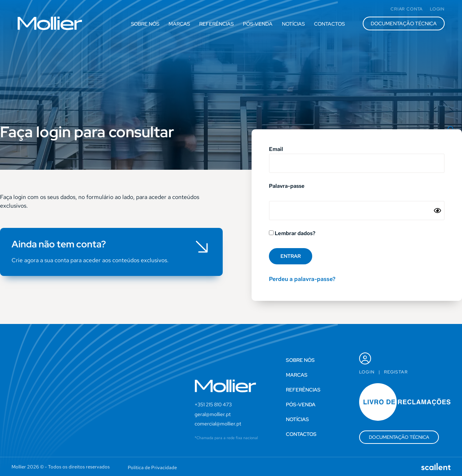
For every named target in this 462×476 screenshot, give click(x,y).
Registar (396, 372)
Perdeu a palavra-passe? (302, 279)
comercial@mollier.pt (218, 424)
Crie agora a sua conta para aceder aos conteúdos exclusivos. (90, 260)
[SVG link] (50, 23)
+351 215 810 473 (213, 404)
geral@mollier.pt (213, 414)
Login (367, 372)
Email (276, 150)
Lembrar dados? (292, 234)
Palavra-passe (287, 187)
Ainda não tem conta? (59, 244)
